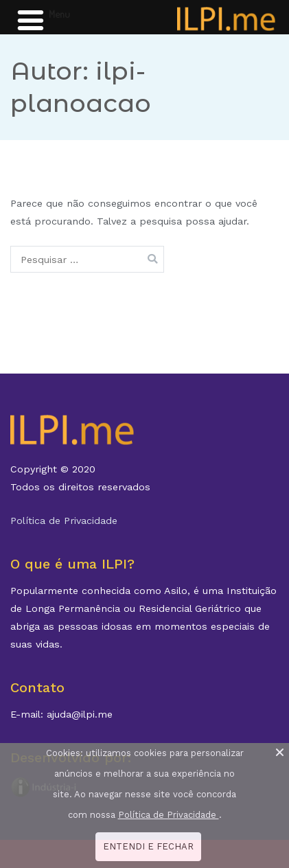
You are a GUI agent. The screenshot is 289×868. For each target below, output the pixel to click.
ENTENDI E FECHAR (148, 846)
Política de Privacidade (64, 521)
